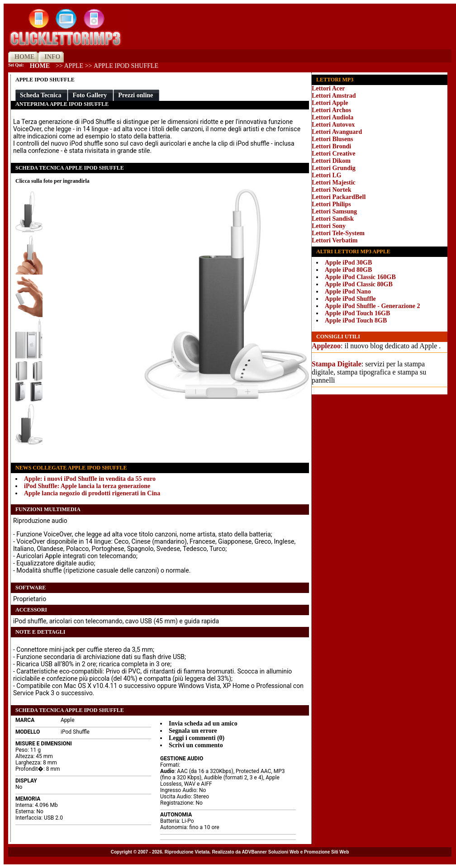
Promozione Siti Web (326, 852)
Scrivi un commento (196, 745)
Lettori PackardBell (339, 197)
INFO (52, 57)
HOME (24, 57)
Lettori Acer (328, 88)
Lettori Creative (334, 154)
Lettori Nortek (331, 190)
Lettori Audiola (332, 117)
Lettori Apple (330, 103)
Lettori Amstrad (334, 96)
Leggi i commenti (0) (197, 738)
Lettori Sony (329, 226)
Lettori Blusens (332, 139)
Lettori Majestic (334, 183)
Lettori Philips (331, 204)
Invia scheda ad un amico (203, 723)
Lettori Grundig (334, 168)
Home (40, 66)
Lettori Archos (331, 110)
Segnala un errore (193, 731)
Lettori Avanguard (337, 132)
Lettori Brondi (331, 146)
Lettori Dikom (331, 161)
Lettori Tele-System (338, 233)
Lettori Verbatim (335, 240)
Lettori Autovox (333, 125)
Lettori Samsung (334, 211)
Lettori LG (327, 175)
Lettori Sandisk (333, 219)
